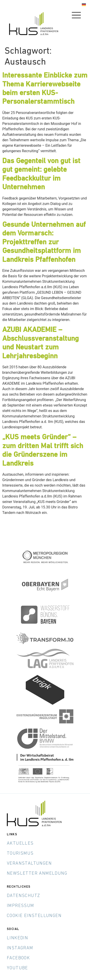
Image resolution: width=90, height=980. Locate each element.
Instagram (20, 948)
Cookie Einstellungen (34, 916)
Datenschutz (23, 896)
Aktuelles (20, 844)
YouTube (17, 968)
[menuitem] (84, 5)
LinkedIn (17, 938)
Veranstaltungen (29, 864)
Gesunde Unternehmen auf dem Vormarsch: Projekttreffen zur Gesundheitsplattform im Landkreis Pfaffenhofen (44, 242)
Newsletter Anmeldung (37, 874)
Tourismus (20, 854)
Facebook (18, 958)
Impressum (21, 906)
